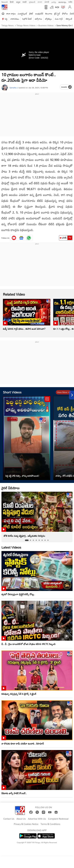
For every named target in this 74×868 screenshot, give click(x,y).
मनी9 (70, 2)
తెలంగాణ (49, 14)
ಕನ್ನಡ (18, 2)
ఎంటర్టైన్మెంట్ (22, 14)
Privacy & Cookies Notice (26, 824)
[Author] (5, 88)
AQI (57, 7)
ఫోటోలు (65, 14)
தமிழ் (54, 2)
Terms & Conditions (50, 824)
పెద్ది (6, 19)
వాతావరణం (15, 19)
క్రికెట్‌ (31, 14)
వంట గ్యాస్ (59, 19)
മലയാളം (62, 2)
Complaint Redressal (58, 819)
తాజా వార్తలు (11, 14)
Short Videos (12, 392)
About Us (21, 819)
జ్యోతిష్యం (48, 19)
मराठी (24, 2)
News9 (5, 2)
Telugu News (8, 25)
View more (63, 392)
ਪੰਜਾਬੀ (47, 2)
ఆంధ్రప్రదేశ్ (39, 14)
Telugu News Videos (26, 25)
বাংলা (40, 2)
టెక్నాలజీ (69, 19)
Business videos (46, 25)
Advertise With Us (37, 819)
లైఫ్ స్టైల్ (57, 14)
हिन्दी (12, 2)
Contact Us (9, 819)
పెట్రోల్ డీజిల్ (27, 19)
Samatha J (14, 88)
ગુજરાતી (32, 2)
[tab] (27, 540)
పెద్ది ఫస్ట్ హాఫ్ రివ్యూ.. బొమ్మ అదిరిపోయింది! (22, 476)
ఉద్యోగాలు (38, 19)
